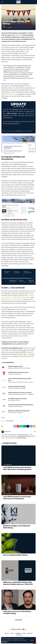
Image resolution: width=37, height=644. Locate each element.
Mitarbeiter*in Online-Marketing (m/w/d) (19, 411)
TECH (15, 523)
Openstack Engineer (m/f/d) (15, 366)
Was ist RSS (19, 35)
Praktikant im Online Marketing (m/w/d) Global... (21, 405)
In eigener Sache (7, 19)
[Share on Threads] (28, 426)
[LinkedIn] (35, 432)
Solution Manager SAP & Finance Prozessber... (20, 393)
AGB (32, 131)
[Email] (34, 426)
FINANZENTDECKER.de (21, 438)
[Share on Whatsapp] (21, 426)
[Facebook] (11, 629)
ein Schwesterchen (18, 299)
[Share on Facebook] (15, 426)
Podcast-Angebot (26, 297)
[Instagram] (15, 629)
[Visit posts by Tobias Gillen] (4, 27)
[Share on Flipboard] (18, 426)
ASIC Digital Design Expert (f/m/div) (17, 399)
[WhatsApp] (21, 629)
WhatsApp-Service (7, 299)
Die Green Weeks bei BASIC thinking (15, 555)
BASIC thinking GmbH (23, 435)
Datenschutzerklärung (19, 131)
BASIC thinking (10, 421)
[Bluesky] (23, 629)
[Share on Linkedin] (24, 426)
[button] (32, 640)
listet (25, 51)
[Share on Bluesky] (31, 426)
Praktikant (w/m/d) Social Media (17, 386)
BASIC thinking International (25, 436)
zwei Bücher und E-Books (11, 297)
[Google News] (13, 629)
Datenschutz (5, 642)
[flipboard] (19, 629)
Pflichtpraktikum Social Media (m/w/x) (18, 372)
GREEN (6, 552)
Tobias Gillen (10, 27)
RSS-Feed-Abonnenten (10, 94)
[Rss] (25, 629)
